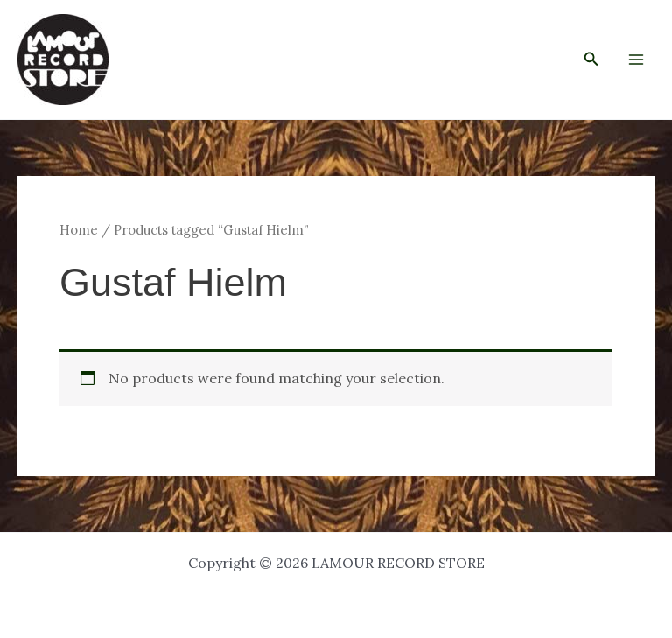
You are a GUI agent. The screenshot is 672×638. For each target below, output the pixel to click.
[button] (591, 60)
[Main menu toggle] (636, 60)
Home (79, 230)
